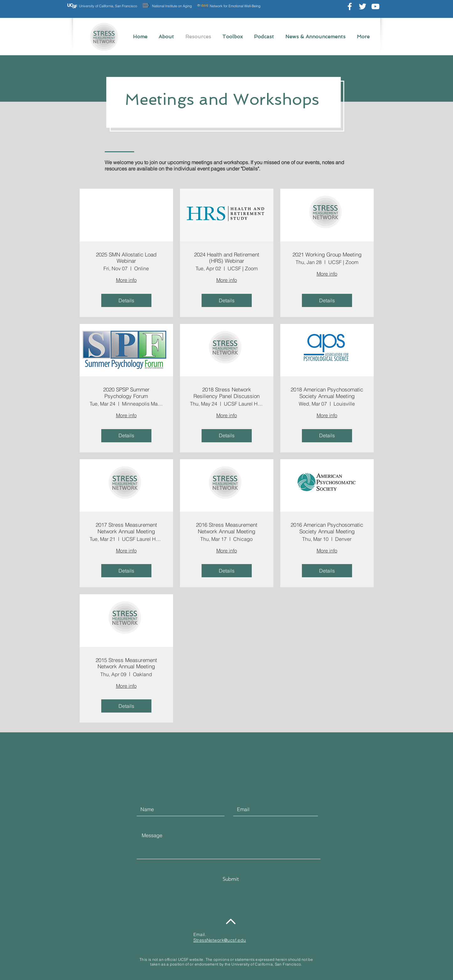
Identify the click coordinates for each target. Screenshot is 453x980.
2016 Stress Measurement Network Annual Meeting (227, 528)
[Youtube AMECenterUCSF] (375, 6)
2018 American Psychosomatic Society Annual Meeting (327, 393)
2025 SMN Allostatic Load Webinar (126, 258)
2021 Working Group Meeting (327, 255)
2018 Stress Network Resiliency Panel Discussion (226, 393)
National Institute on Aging (172, 6)
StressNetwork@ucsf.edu (220, 940)
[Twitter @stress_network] (363, 6)
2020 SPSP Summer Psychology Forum (126, 393)
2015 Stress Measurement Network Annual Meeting (126, 663)
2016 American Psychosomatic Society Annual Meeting (327, 528)
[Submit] (231, 879)
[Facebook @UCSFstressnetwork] (350, 6)
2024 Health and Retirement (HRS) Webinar (227, 258)
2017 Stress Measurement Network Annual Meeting (126, 528)
